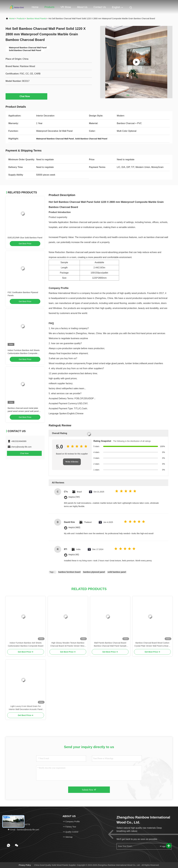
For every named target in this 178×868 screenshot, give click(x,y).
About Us (82, 7)
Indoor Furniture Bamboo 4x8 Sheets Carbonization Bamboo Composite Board (24, 353)
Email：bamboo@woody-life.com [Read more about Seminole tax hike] (23, 830)
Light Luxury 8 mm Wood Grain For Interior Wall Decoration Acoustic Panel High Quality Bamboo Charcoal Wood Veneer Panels (26, 708)
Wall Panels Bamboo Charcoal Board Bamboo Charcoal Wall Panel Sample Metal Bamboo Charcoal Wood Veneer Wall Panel (110, 645)
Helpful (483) (74, 528)
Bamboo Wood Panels (36, 19)
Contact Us (100, 7)
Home (35, 7)
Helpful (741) (74, 497)
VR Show (66, 7)
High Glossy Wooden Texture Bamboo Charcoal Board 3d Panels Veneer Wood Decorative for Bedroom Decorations (68, 645)
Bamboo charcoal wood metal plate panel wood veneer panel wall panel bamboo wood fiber (23, 411)
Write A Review (72, 462)
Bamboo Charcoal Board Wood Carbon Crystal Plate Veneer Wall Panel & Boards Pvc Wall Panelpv (152, 645)
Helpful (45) (74, 555)
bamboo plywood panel (94, 572)
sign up (164, 846)
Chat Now (26, 96)
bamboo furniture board (69, 572)
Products (49, 7)
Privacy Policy (25, 865)
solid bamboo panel (117, 572)
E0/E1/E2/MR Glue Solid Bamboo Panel (25, 238)
